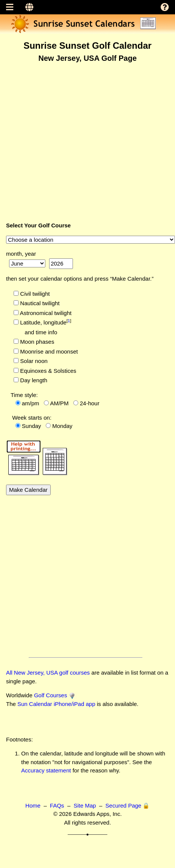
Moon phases (36, 342)
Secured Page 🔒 (128, 805)
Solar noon (33, 361)
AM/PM (59, 403)
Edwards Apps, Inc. (98, 814)
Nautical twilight (39, 303)
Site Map (85, 805)
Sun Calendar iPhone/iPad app (56, 704)
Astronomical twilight (45, 313)
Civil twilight (34, 294)
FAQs (57, 805)
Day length (33, 380)
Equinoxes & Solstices (47, 371)
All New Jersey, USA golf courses (48, 673)
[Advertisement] (71, 139)
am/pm (31, 403)
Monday (62, 426)
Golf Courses (51, 695)
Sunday (32, 426)
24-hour (90, 403)
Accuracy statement (46, 770)
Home (33, 805)
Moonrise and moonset (48, 351)
